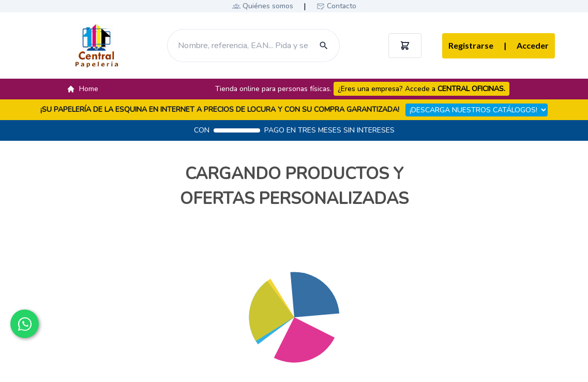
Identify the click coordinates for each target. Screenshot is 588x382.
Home (82, 89)
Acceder (526, 46)
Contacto (342, 6)
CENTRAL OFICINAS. (471, 89)
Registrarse (471, 45)
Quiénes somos (268, 6)
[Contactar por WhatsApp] (25, 324)
